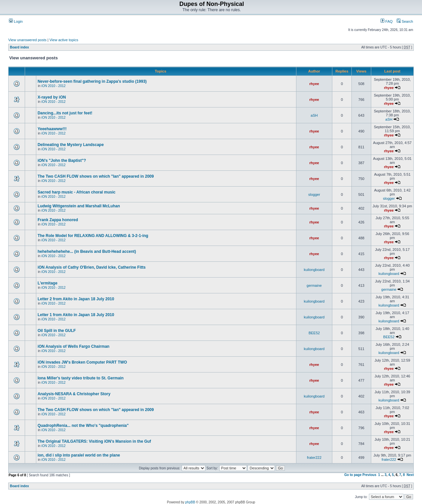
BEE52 (314, 333)
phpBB (190, 502)
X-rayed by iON (52, 97)
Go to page (353, 475)
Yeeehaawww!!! (52, 129)
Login (16, 21)
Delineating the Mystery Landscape (71, 145)
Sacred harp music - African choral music (76, 192)
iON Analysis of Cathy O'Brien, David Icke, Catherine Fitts (92, 267)
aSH (314, 115)
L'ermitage (47, 283)
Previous (369, 475)
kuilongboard (314, 270)
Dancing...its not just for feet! (65, 113)
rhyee (314, 84)
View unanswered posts (27, 40)
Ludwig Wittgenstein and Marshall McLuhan (79, 206)
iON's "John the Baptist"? (62, 161)
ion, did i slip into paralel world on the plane (79, 455)
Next (410, 475)
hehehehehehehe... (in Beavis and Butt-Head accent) (87, 252)
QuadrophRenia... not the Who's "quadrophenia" (83, 426)
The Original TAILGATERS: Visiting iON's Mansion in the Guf (94, 441)
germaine (314, 285)
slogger (314, 194)
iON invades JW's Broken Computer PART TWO (82, 362)
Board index (19, 47)
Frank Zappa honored (58, 220)
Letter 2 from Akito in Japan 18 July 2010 (76, 299)
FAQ (387, 21)
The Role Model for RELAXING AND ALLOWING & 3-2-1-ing (93, 236)
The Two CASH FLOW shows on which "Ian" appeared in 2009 (96, 176)
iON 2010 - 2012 (53, 86)
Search (405, 21)
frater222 (314, 458)
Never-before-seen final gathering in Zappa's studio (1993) (92, 81)
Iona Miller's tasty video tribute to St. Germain (81, 378)
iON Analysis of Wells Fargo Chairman (74, 346)
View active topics (64, 40)
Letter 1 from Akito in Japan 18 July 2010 (76, 315)
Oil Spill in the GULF (57, 331)
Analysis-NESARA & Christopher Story (74, 394)
